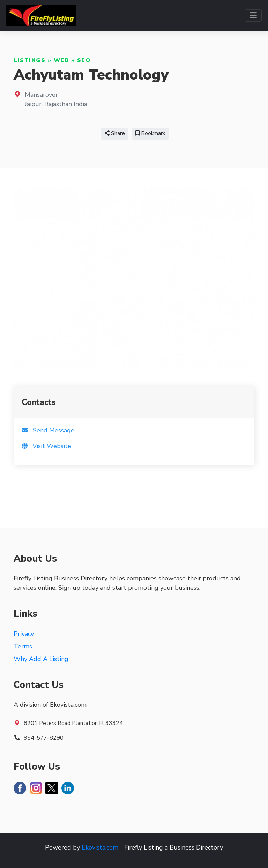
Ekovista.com (100, 847)
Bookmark (150, 133)
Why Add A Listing (41, 659)
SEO (84, 60)
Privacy (24, 634)
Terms (23, 646)
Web (61, 60)
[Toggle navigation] (253, 16)
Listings (29, 60)
